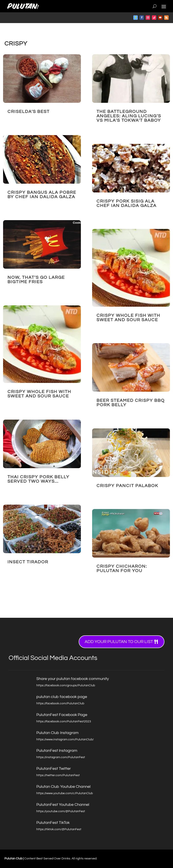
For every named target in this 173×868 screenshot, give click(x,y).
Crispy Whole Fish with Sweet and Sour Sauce (39, 394)
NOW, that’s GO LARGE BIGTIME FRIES (36, 280)
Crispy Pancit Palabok (127, 486)
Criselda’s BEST (29, 112)
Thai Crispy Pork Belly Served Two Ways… (38, 479)
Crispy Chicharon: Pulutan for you (122, 569)
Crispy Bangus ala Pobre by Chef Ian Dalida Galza (42, 195)
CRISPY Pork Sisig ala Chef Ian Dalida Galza (126, 203)
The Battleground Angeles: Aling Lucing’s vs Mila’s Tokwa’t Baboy (129, 116)
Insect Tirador (28, 562)
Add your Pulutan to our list (119, 642)
